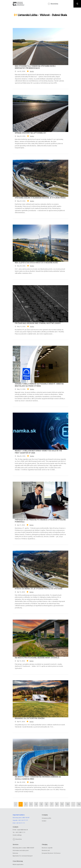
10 (68, 804)
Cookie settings (17, 835)
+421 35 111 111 (20, 823)
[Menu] (77, 4)
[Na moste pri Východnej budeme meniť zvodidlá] (40, 638)
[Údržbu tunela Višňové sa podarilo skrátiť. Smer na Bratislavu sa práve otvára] (40, 364)
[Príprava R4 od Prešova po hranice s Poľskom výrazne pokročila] (40, 500)
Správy (32, 71)
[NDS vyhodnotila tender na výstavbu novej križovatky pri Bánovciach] (40, 47)
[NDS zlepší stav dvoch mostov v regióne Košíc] (40, 243)
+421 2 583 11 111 (20, 832)
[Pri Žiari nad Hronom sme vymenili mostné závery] (40, 304)
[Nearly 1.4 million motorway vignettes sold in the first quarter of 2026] (40, 431)
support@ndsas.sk (22, 830)
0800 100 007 (26, 818)
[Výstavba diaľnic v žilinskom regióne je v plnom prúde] (40, 178)
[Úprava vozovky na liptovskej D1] (40, 113)
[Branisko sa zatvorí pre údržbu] (40, 699)
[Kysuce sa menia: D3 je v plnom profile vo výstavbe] (40, 569)
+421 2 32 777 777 (23, 820)
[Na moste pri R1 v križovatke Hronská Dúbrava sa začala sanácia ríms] (40, 757)
